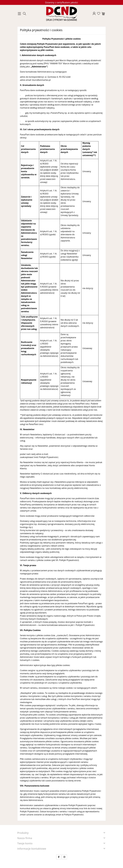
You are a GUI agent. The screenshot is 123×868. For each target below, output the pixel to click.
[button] (24, 14)
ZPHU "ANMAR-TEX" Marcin (56, 63)
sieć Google (41, 774)
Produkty (23, 833)
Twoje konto (25, 843)
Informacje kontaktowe (32, 849)
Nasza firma (25, 838)
